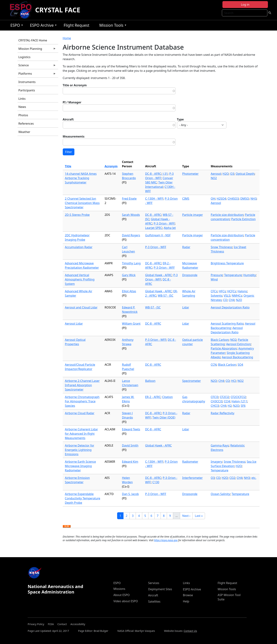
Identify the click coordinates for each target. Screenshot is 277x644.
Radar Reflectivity (222, 413)
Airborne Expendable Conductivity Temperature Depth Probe (83, 498)
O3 (232, 174)
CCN (214, 365)
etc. (254, 478)
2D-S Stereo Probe (77, 215)
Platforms (37, 74)
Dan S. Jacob (130, 494)
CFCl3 (214, 397)
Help (186, 601)
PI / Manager (72, 102)
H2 (230, 406)
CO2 (232, 478)
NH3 (253, 199)
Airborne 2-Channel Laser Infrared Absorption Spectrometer (82, 385)
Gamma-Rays (220, 445)
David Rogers (131, 235)
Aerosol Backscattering (238, 357)
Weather (24, 132)
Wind (214, 279)
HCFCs (232, 291)
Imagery (216, 462)
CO (225, 300)
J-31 (165, 174)
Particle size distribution (227, 215)
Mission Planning (37, 50)
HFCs (222, 291)
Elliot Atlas (129, 291)
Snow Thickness (221, 247)
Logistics (24, 57)
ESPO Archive (43, 26)
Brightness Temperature (227, 263)
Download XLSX (67, 526)
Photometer (190, 174)
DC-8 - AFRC (153, 174)
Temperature (233, 275)
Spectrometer (192, 381)
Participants (27, 90)
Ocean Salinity (220, 494)
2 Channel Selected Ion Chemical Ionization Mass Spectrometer (82, 203)
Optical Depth (245, 174)
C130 (156, 482)
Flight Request (76, 25)
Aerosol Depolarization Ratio (230, 307)
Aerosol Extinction (238, 344)
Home (67, 38)
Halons (242, 291)
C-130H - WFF (154, 199)
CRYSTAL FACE (58, 10)
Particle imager (193, 215)
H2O (226, 174)
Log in (245, 5)
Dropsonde (190, 275)
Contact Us (190, 631)
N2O (239, 300)
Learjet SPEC (154, 228)
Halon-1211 (239, 401)
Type (180, 119)
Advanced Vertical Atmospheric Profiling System (80, 279)
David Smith (130, 445)
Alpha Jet (170, 228)
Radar (186, 247)
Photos (23, 115)
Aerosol (216, 174)
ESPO (16, 26)
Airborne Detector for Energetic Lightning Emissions (80, 450)
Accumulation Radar (79, 247)
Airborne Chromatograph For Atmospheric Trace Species (82, 401)
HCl (234, 381)
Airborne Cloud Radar (80, 413)
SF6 (243, 406)
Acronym (111, 166)
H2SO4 (221, 199)
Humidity (250, 275)
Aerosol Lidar (74, 324)
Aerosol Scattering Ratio (227, 324)
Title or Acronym (75, 85)
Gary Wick (129, 275)
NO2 (214, 178)
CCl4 (227, 401)
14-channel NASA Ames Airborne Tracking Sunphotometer (81, 178)
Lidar (186, 307)
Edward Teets (131, 429)
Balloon (150, 381)
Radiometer (190, 462)
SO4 (240, 365)
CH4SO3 (233, 199)
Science (37, 66)
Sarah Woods (131, 215)
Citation (168, 397)
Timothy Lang (131, 263)
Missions (119, 589)
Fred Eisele (129, 199)
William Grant (131, 324)
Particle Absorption (224, 348)
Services (154, 583)
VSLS (227, 296)
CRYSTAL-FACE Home (33, 40)
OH (213, 199)
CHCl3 (215, 406)
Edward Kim (130, 462)
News (22, 107)
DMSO (245, 199)
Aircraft (68, 119)
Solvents (216, 296)
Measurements (74, 136)
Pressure (217, 275)
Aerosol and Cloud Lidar (81, 307)
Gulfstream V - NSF (158, 235)
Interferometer (193, 478)
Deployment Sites (160, 589)
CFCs (214, 291)
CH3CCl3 (216, 401)
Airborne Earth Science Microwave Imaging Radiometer (80, 466)
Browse (188, 595)
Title (68, 166)
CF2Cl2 (225, 397)
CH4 (231, 300)
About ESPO (121, 595)
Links (22, 99)
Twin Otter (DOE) (164, 417)
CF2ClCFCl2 (238, 397)
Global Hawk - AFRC (159, 275)
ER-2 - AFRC (153, 397)
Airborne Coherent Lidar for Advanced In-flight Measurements (81, 434)
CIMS (186, 199)
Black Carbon (220, 340)
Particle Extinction (243, 219)
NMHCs (237, 296)
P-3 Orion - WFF (164, 223)
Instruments (27, 82)
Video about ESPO (126, 601)
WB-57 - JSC (166, 296)
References (26, 124)
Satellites (154, 601)
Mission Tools (112, 26)
